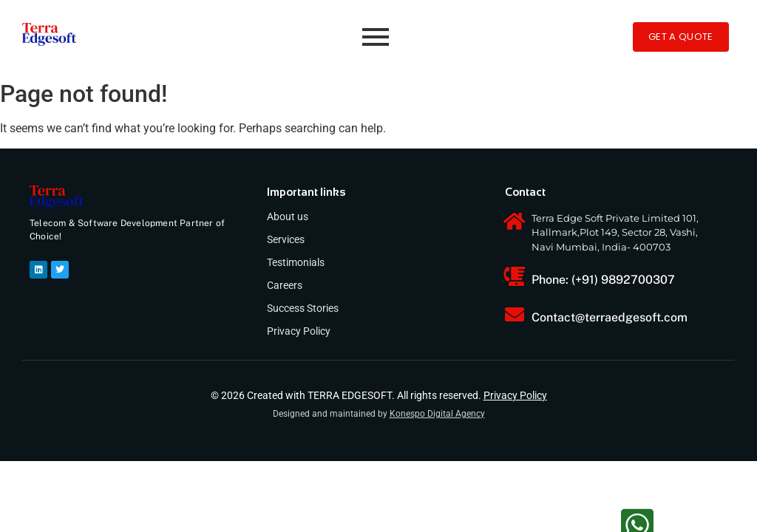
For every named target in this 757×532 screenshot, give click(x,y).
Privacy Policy (299, 331)
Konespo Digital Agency (437, 414)
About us (288, 216)
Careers (285, 285)
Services (286, 239)
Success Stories (303, 308)
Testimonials (296, 262)
